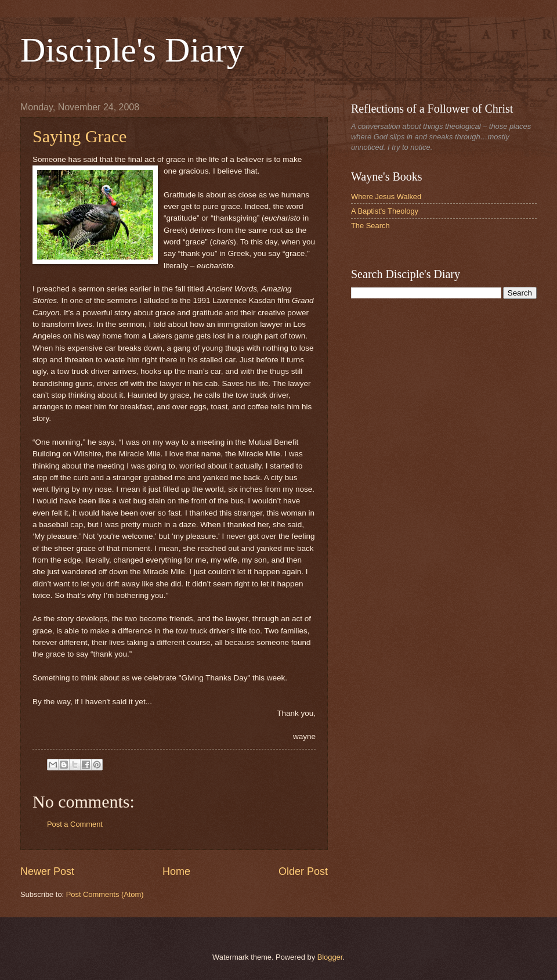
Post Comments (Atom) (105, 894)
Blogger (330, 957)
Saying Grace (79, 136)
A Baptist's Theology (385, 211)
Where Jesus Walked (386, 197)
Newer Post (47, 871)
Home (176, 871)
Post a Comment (75, 824)
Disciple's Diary (132, 50)
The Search (370, 226)
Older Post (303, 871)
